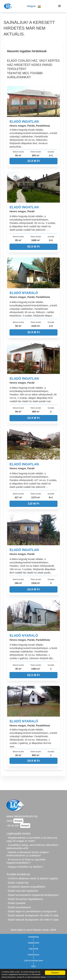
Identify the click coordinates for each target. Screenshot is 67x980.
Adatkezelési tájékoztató (56, 977)
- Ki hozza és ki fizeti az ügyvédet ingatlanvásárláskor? (26, 861)
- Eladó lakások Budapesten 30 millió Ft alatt (32, 915)
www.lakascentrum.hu (22, 816)
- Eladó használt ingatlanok (22, 891)
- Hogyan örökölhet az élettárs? (25, 867)
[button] (34, 6)
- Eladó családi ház (18, 883)
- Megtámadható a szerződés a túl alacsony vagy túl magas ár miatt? (32, 839)
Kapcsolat (33, 949)
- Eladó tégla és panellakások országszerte (32, 911)
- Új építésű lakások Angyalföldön (26, 887)
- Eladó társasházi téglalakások (25, 899)
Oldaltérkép (34, 937)
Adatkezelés (34, 943)
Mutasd (18, 821)
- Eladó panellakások (19, 907)
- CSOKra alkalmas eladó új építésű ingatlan (32, 878)
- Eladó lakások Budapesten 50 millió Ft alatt (32, 920)
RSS (34, 966)
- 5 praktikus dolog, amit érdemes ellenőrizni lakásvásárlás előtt (32, 847)
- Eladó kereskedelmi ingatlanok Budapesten (32, 895)
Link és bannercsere (34, 961)
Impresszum (34, 955)
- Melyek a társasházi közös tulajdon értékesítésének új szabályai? (28, 854)
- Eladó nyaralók (16, 903)
